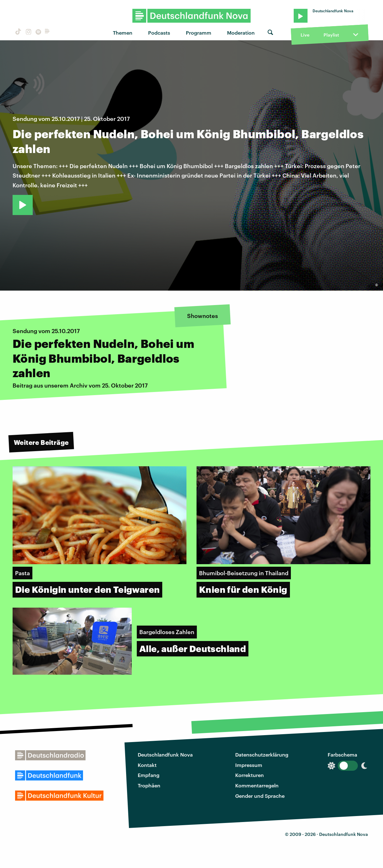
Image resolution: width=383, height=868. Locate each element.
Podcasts (159, 33)
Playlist (331, 35)
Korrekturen (250, 775)
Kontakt (147, 765)
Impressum (249, 765)
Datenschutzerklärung (262, 755)
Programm (199, 33)
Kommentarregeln (257, 785)
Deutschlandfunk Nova (165, 755)
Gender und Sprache (260, 796)
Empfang (149, 775)
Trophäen (149, 785)
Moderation (241, 33)
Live (305, 35)
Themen (123, 33)
